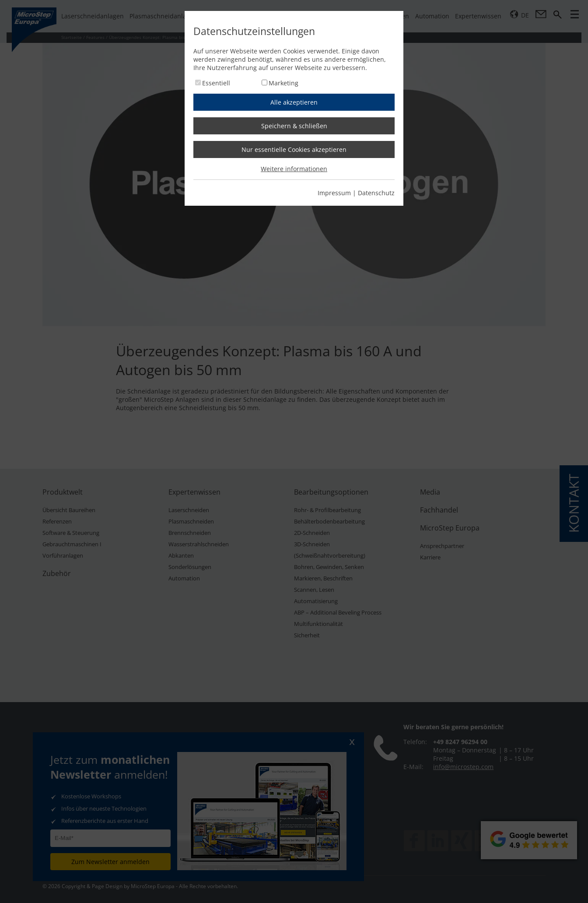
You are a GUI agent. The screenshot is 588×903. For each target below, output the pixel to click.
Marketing (283, 83)
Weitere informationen (294, 169)
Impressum (334, 193)
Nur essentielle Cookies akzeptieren (294, 149)
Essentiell (216, 83)
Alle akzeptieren (294, 102)
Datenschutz (376, 193)
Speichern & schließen (294, 126)
